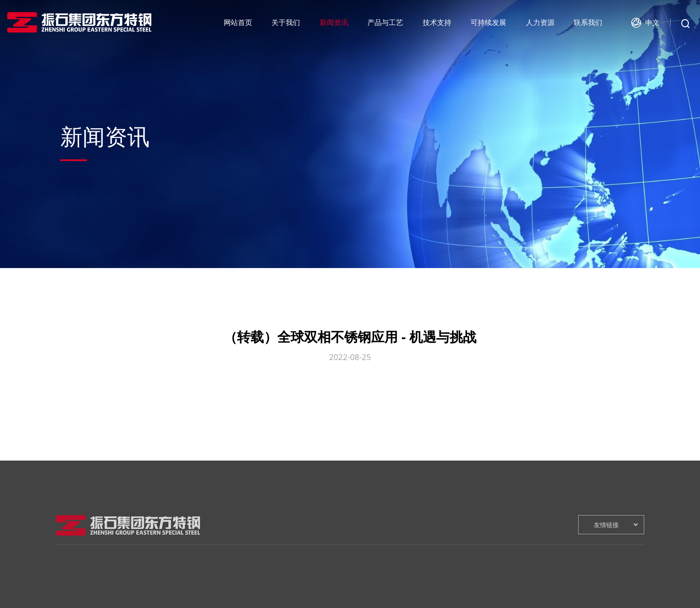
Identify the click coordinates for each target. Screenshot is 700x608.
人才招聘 (451, 601)
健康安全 (375, 601)
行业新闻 (145, 601)
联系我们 (588, 22)
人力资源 (540, 22)
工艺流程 (221, 588)
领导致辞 (68, 601)
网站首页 (238, 22)
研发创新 (298, 588)
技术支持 (437, 22)
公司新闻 (145, 588)
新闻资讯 (334, 22)
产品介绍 (221, 601)
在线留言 (528, 588)
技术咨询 (298, 601)
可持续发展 (488, 22)
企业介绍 (68, 588)
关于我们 (286, 22)
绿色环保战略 (381, 588)
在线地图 (528, 601)
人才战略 (451, 588)
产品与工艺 (385, 22)
